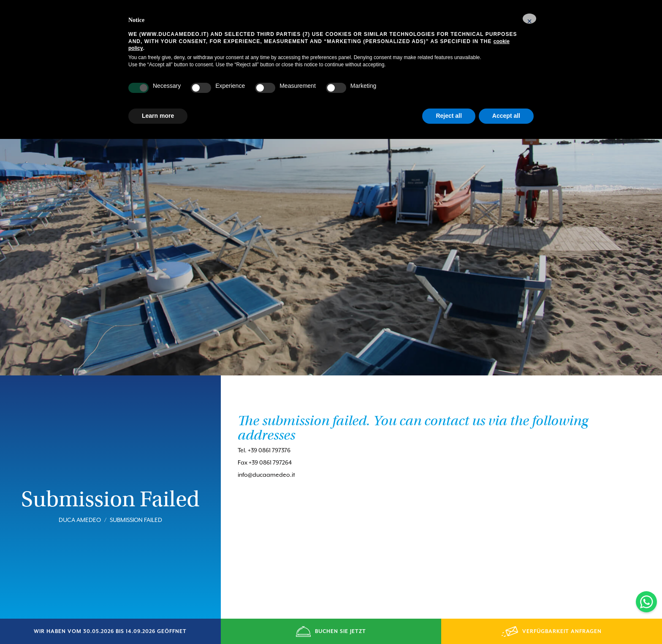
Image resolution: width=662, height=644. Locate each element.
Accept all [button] (506, 116)
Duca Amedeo (80, 506)
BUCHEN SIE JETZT (331, 632)
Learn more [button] (158, 116)
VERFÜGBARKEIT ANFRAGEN (552, 632)
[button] (529, 19)
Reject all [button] (449, 116)
